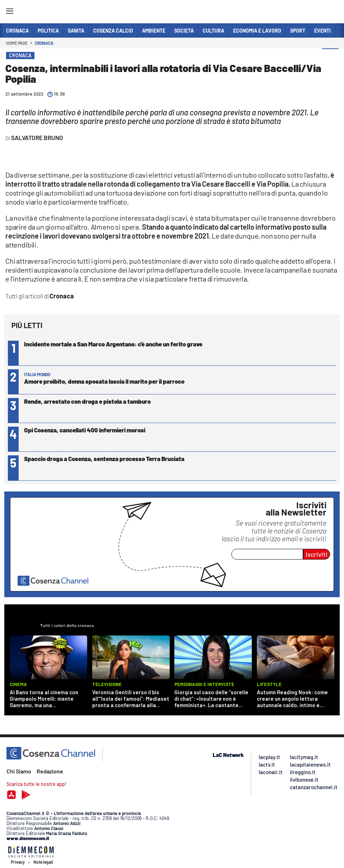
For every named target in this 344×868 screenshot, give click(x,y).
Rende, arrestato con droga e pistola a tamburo (87, 401)
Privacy (18, 862)
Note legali (43, 862)
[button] (330, 57)
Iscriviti (317, 554)
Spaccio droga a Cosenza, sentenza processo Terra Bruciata (104, 459)
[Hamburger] (10, 12)
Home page (17, 43)
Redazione (50, 771)
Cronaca (44, 43)
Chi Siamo (19, 771)
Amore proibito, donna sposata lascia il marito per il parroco (104, 381)
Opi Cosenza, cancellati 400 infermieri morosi (85, 430)
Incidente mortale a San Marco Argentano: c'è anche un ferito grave (113, 344)
